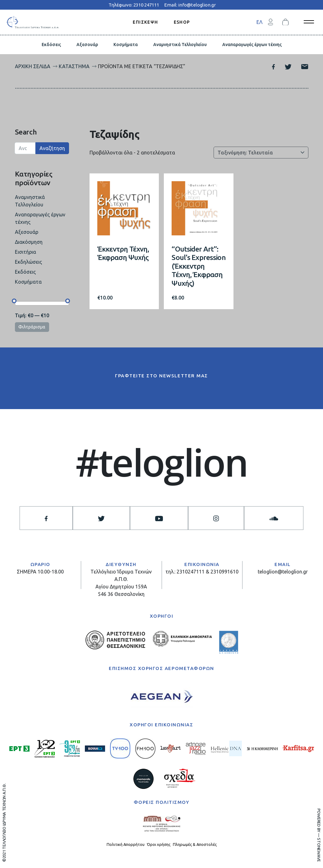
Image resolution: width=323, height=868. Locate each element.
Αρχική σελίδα (33, 66)
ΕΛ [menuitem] (259, 22)
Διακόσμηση (29, 242)
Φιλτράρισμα (32, 327)
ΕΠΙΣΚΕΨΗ (145, 22)
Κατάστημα (74, 66)
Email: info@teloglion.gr (190, 5)
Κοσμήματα (126, 45)
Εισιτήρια (25, 252)
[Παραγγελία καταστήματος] (261, 153)
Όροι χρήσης (159, 844)
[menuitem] (259, 22)
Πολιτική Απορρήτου (126, 844)
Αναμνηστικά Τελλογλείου (180, 45)
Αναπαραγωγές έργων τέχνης (252, 45)
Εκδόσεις (51, 45)
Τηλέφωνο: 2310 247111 (134, 5)
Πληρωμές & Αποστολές (195, 844)
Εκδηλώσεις (28, 262)
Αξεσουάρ (87, 45)
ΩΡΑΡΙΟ (40, 564)
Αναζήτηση (52, 148)
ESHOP (182, 22)
